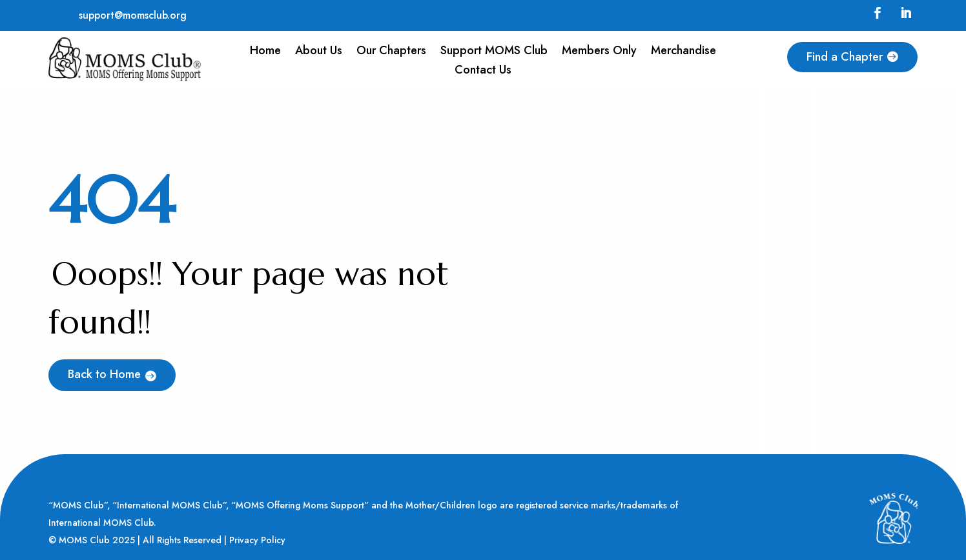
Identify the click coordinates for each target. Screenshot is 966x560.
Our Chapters (391, 52)
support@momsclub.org (133, 15)
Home (265, 52)
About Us (319, 52)
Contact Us (483, 72)
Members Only (599, 52)
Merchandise (683, 52)
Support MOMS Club (494, 52)
